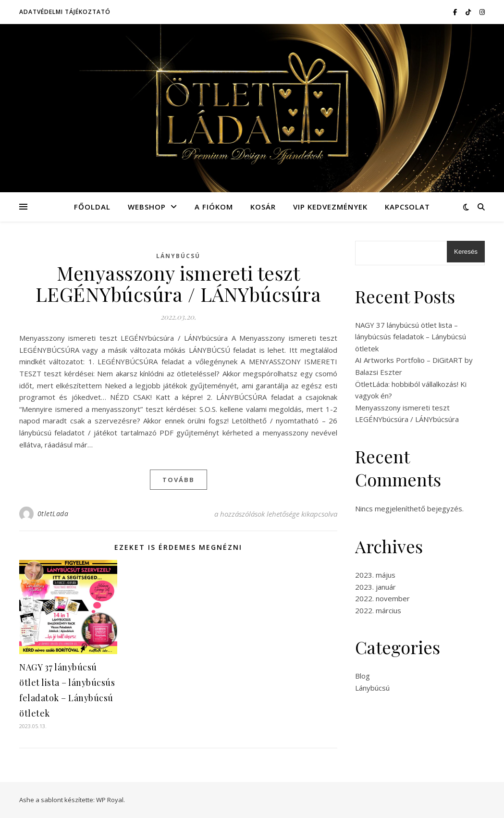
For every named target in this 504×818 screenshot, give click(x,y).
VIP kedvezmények (330, 207)
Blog (363, 676)
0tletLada (53, 514)
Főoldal (92, 207)
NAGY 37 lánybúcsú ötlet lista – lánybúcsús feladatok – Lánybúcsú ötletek (411, 337)
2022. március (378, 610)
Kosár (263, 207)
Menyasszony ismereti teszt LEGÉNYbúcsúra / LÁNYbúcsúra (178, 283)
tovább (178, 480)
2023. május (375, 575)
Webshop (147, 207)
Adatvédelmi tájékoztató (65, 12)
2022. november (382, 598)
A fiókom (214, 207)
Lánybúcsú (178, 256)
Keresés (466, 252)
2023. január (375, 587)
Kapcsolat (407, 207)
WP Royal (110, 800)
